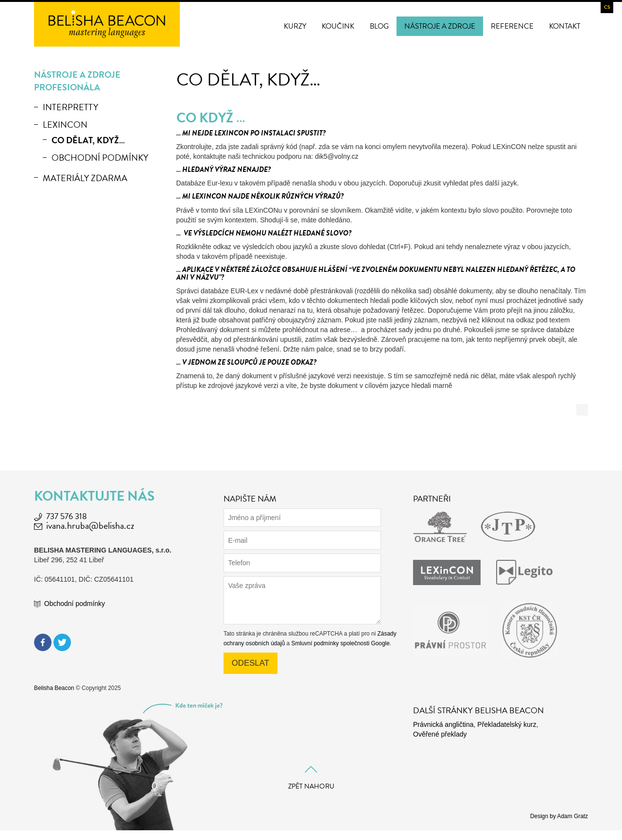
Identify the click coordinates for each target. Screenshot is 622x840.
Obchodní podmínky (100, 158)
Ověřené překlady (440, 734)
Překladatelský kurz (507, 724)
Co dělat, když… (88, 140)
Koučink (338, 26)
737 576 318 (67, 516)
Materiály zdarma (85, 178)
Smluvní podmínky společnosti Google (341, 643)
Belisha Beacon (54, 688)
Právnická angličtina (443, 724)
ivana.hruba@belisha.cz (90, 525)
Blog (379, 26)
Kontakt (565, 26)
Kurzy (295, 26)
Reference (512, 26)
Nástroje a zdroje (440, 26)
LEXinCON (65, 125)
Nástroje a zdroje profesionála (77, 81)
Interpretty (70, 107)
